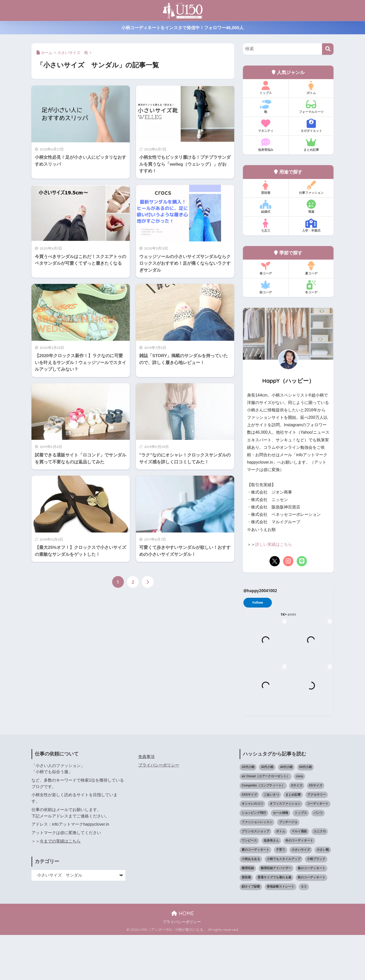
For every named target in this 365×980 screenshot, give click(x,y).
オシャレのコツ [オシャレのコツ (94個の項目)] (252, 849)
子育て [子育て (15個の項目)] (281, 895)
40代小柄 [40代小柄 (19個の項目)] (286, 812)
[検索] (328, 49)
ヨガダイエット (311, 126)
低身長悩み (266, 145)
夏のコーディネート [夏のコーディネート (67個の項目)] (255, 895)
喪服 (311, 207)
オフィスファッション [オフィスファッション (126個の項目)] (285, 849)
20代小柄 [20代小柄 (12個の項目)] (248, 812)
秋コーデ (266, 287)
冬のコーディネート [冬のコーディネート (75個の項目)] (299, 886)
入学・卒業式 (311, 226)
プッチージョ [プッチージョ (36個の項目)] (288, 867)
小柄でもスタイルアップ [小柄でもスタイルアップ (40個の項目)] (284, 904)
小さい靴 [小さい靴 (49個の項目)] (323, 895)
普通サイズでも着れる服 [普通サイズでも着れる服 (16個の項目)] (274, 922)
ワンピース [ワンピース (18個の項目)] (249, 886)
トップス (266, 88)
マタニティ (266, 126)
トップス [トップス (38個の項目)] (301, 858)
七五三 (266, 226)
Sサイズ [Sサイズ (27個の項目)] (297, 830)
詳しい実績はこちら (274, 544)
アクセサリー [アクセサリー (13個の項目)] (317, 840)
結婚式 (266, 207)
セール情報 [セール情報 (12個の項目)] (281, 858)
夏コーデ (311, 268)
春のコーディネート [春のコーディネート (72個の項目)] (312, 913)
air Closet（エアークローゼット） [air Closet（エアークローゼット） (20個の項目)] (266, 821)
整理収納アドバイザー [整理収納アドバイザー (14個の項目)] (276, 913)
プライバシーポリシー (159, 810)
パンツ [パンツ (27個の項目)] (318, 858)
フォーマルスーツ (311, 107)
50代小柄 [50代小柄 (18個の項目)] (305, 812)
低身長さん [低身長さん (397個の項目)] (271, 886)
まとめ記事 (311, 145)
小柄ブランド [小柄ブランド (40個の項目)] (316, 904)
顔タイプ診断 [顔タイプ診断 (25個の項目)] (251, 932)
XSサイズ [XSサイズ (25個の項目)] (316, 830)
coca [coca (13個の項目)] (299, 821)
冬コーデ (311, 287)
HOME (183, 958)
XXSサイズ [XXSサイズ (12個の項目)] (249, 840)
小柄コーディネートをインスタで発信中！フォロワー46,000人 (182, 28)
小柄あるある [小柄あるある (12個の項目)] (251, 904)
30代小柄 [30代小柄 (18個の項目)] (267, 812)
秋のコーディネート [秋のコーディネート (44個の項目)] (312, 922)
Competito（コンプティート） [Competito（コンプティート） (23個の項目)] (263, 830)
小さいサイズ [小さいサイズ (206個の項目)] (301, 895)
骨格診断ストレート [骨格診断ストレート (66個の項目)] (281, 932)
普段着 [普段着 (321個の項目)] (246, 922)
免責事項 (146, 802)
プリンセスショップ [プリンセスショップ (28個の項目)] (255, 877)
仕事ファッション (311, 188)
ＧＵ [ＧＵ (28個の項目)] (304, 932)
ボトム (311, 88)
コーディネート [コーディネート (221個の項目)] (318, 849)
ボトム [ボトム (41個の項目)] (281, 877)
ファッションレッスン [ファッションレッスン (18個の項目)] (257, 867)
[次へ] (148, 582)
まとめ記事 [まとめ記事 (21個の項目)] (293, 840)
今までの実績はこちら (60, 886)
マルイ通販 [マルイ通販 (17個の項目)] (299, 877)
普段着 (266, 188)
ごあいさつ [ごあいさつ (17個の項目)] (271, 840)
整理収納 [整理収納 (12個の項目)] (248, 913)
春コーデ (266, 268)
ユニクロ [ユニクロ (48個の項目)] (320, 877)
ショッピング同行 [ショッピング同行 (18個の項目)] (254, 858)
